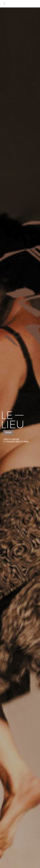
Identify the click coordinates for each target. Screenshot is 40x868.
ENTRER (8, 432)
